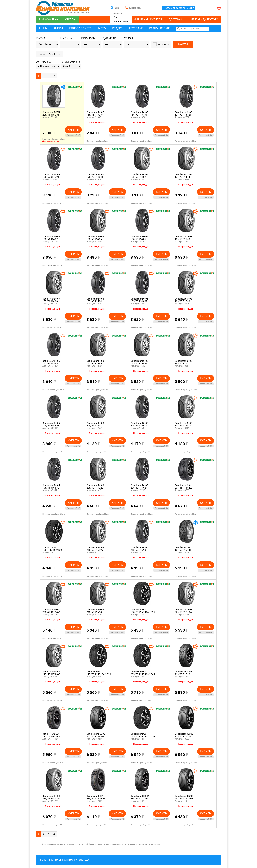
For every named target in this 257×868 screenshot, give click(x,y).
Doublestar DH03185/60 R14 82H (139, 176)
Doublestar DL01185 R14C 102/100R (53, 549)
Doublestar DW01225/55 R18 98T (51, 114)
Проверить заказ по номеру (179, 8)
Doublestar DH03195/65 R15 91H (183, 362)
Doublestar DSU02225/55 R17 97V (184, 735)
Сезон (128, 38)
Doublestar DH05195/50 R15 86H (51, 424)
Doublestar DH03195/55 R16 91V (183, 424)
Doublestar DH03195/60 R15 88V (139, 362)
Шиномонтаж (49, 19)
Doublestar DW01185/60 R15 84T (184, 549)
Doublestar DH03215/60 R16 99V (95, 549)
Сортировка (43, 62)
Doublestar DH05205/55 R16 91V (139, 424)
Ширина (66, 38)
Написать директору (203, 19)
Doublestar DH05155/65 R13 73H (95, 114)
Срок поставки (71, 62)
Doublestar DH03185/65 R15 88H (183, 300)
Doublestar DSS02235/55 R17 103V (140, 797)
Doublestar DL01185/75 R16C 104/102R (143, 611)
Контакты (135, 8)
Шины (43, 28)
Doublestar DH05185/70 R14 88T (139, 300)
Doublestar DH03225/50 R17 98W (183, 611)
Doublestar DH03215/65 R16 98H (95, 611)
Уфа (116, 8)
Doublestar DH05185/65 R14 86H (139, 238)
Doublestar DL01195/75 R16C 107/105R (143, 735)
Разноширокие (160, 28)
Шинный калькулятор (147, 19)
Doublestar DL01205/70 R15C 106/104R (143, 673)
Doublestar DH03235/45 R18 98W (51, 797)
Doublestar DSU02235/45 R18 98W (96, 735)
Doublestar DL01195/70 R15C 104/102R (99, 673)
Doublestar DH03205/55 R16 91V (95, 424)
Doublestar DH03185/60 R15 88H (183, 238)
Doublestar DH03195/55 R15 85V (95, 362)
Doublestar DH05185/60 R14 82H (51, 238)
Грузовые (136, 28)
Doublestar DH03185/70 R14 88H (51, 300)
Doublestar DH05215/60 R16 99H (139, 549)
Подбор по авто (80, 28)
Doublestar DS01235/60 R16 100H (96, 797)
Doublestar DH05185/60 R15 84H (95, 300)
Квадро (117, 28)
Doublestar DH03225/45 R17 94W (51, 611)
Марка (41, 38)
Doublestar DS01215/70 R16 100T (51, 735)
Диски (58, 28)
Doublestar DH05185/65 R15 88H (51, 362)
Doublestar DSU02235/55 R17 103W (184, 797)
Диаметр (109, 38)
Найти (183, 44)
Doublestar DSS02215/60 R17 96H (184, 673)
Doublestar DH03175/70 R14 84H (183, 176)
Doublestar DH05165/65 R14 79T (51, 176)
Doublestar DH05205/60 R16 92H (139, 486)
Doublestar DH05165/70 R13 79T (139, 114)
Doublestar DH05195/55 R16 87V (51, 486)
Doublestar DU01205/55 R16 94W (183, 486)
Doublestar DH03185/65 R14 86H (95, 238)
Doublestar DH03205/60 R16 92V (95, 486)
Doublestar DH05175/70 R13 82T (183, 114)
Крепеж (70, 19)
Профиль (88, 38)
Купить (73, 129)
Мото (102, 28)
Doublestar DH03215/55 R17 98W (51, 673)
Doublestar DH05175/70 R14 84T (95, 176)
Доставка (175, 19)
